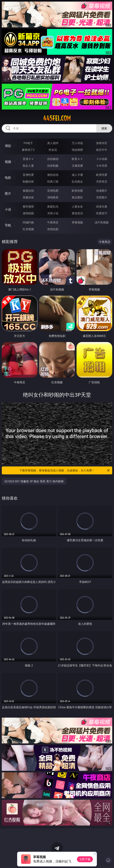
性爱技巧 (102, 213)
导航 (8, 225)
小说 (8, 209)
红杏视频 (28, 229)
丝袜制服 (53, 166)
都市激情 (28, 206)
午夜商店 (53, 222)
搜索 (104, 128)
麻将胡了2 (28, 150)
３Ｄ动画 (102, 159)
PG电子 (28, 143)
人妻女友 (77, 206)
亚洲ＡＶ (28, 159)
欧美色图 (77, 191)
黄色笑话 (77, 213)
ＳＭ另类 (102, 166)
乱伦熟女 (77, 181)
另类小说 (53, 213)
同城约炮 (28, 222)
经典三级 (53, 181)
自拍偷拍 (53, 159)
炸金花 (53, 150)
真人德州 (53, 143)
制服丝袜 (28, 181)
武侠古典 (102, 206)
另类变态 (102, 181)
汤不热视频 (102, 222)
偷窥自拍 (28, 191)
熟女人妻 (28, 166)
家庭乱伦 (53, 206)
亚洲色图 (53, 191)
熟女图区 (77, 197)
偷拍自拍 (53, 175)
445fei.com (57, 118)
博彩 (8, 146)
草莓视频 (77, 222)
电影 (8, 178)
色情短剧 (53, 229)
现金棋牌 (77, 150)
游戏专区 (102, 143)
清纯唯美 (53, 197)
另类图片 (102, 197)
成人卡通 (77, 175)
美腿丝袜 (28, 197)
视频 (8, 162)
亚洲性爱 (28, 175)
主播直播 (77, 166)
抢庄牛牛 (102, 150)
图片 (8, 193)
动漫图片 (102, 191)
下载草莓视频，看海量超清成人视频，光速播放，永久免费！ (65, 470)
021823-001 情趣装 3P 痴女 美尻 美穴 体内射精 (34, 481)
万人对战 (77, 143)
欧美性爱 (102, 175)
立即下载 (85, 859)
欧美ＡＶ (77, 159)
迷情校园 (28, 213)
